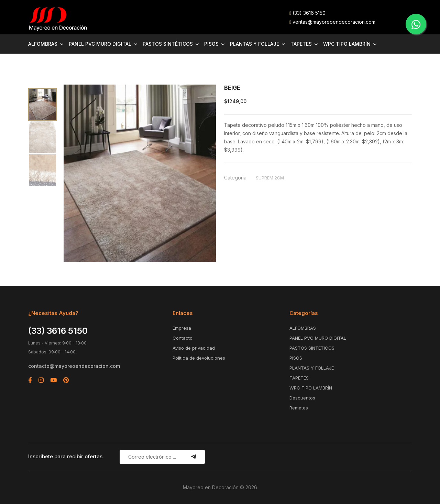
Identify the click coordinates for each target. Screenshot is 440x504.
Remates (299, 408)
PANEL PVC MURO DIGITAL (100, 44)
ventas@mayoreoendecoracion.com (332, 22)
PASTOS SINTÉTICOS (168, 44)
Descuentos (302, 398)
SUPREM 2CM (270, 178)
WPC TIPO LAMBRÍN (347, 44)
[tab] (42, 105)
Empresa (182, 328)
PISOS (211, 44)
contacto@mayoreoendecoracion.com (74, 366)
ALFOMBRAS (43, 44)
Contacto (183, 338)
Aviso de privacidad (194, 348)
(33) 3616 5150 (307, 13)
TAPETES (301, 44)
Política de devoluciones (199, 358)
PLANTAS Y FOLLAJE (255, 44)
